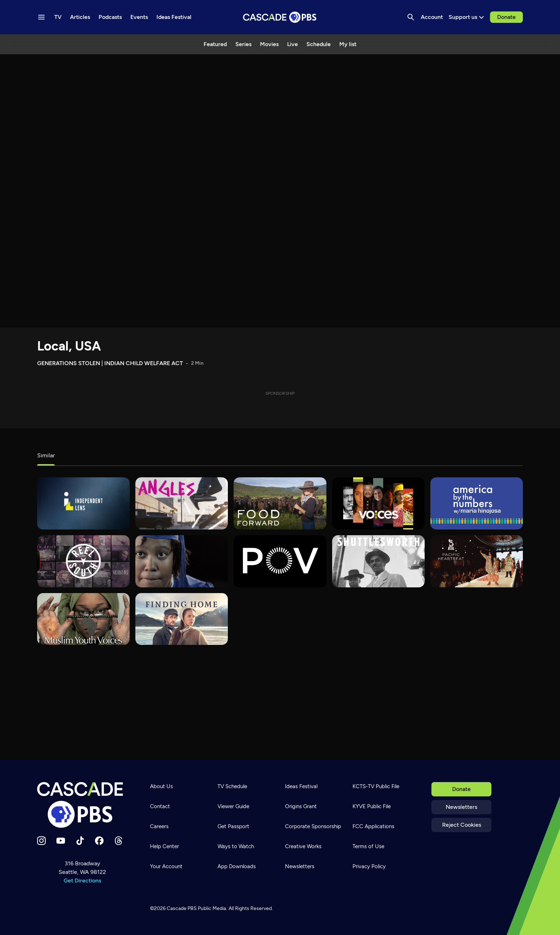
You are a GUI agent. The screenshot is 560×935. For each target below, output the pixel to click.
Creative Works (303, 846)
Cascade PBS (182, 908)
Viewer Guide (233, 806)
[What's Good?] (182, 503)
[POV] (280, 561)
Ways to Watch (236, 846)
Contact (160, 806)
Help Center (164, 846)
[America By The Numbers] (477, 503)
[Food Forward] (280, 503)
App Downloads (237, 866)
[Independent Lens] (83, 503)
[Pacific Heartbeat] (477, 561)
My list (348, 44)
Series (243, 44)
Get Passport (233, 826)
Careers (159, 826)
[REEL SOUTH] (83, 561)
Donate (506, 17)
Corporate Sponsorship (313, 826)
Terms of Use (368, 846)
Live (292, 44)
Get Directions (82, 881)
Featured (215, 44)
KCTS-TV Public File (376, 786)
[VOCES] (378, 503)
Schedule (319, 44)
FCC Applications (373, 826)
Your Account (166, 866)
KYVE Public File (372, 806)
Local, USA (69, 346)
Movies (269, 44)
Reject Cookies (462, 825)
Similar (46, 455)
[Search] (411, 17)
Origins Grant (301, 806)
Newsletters (461, 807)
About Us (161, 786)
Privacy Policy (369, 866)
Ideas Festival (301, 786)
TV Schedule (232, 786)
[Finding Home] (182, 619)
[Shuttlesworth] (378, 561)
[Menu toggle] (41, 17)
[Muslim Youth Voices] (83, 619)
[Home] (82, 805)
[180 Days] (182, 561)
